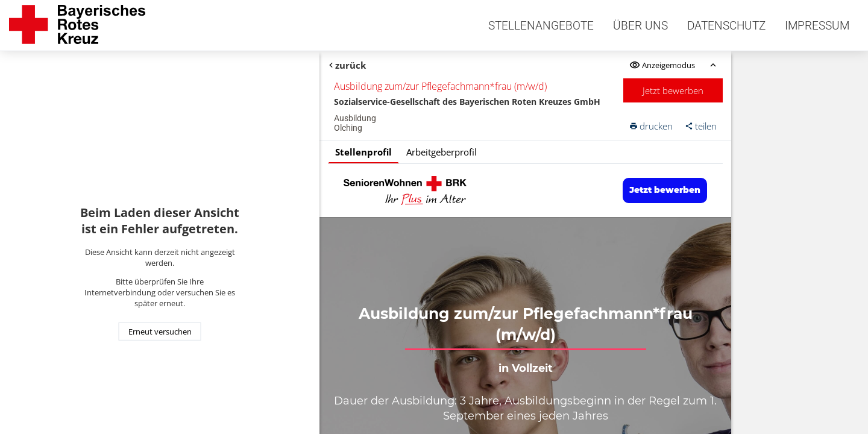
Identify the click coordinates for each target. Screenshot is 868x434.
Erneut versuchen (160, 332)
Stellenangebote (541, 26)
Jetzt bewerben (673, 90)
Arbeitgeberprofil (442, 152)
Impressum (817, 26)
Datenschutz (726, 26)
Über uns (640, 26)
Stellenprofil (363, 152)
